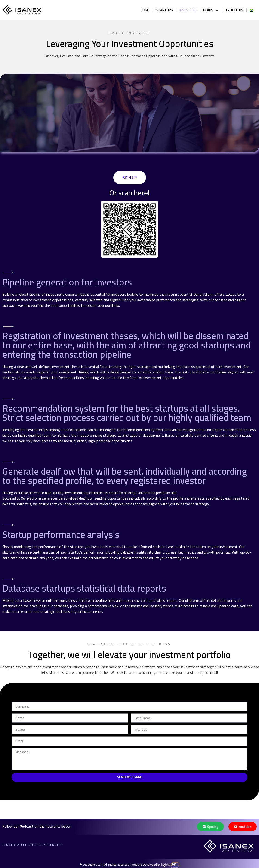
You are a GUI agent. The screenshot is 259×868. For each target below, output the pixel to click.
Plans (211, 10)
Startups (165, 10)
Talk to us (234, 10)
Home (145, 10)
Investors (188, 10)
